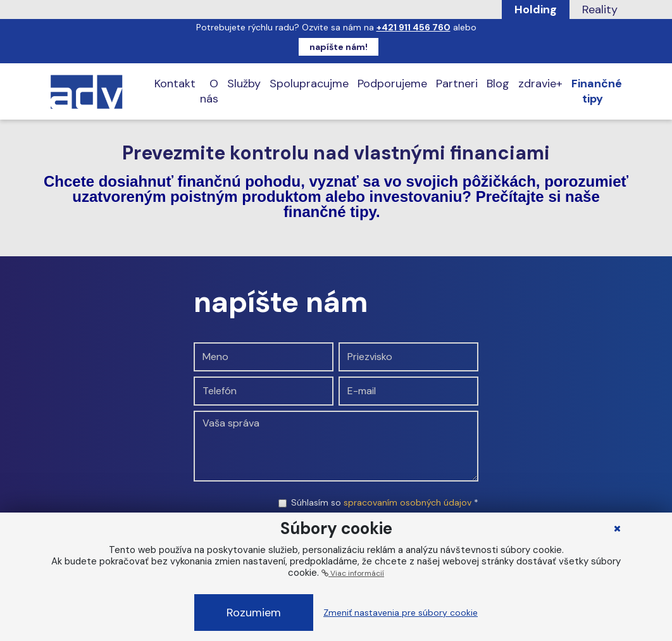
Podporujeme (392, 84)
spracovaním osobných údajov (408, 502)
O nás (209, 91)
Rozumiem (254, 613)
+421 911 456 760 (414, 27)
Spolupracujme (309, 84)
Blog (498, 84)
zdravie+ (540, 84)
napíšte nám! (339, 47)
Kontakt (175, 84)
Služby (244, 84)
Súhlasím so (385, 502)
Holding (536, 9)
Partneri (457, 84)
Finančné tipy (597, 91)
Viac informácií (353, 573)
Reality (600, 9)
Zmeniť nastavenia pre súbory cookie (401, 613)
